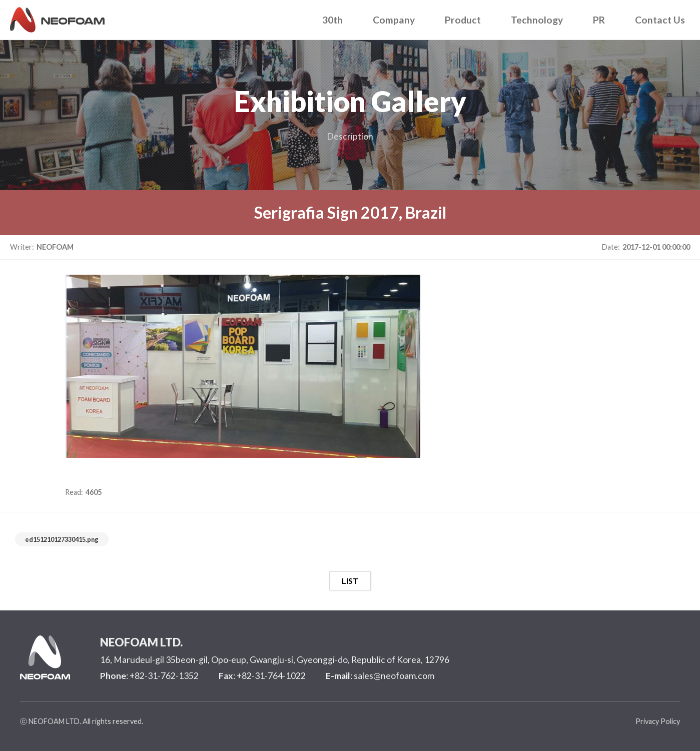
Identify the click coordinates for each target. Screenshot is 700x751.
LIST (350, 581)
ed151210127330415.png (62, 539)
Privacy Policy (658, 721)
